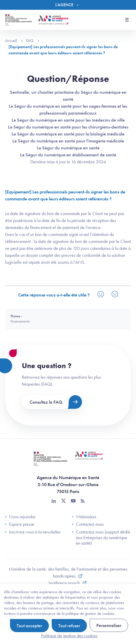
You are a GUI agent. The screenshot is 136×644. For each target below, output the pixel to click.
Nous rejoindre (20, 517)
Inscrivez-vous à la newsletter (33, 532)
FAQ (33, 41)
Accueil (14, 41)
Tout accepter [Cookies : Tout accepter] (29, 626)
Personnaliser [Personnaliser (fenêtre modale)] (109, 625)
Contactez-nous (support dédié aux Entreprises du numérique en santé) (101, 537)
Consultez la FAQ (46, 402)
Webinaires (84, 517)
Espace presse (20, 524)
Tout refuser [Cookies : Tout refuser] (69, 626)
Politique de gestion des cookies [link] (69, 636)
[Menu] (68, 5)
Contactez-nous (88, 524)
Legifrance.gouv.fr (65, 583)
